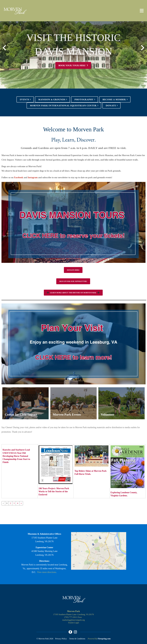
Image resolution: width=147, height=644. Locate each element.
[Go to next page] (21, 503)
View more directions (46, 572)
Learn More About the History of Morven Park (73, 293)
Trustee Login (73, 623)
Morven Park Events (68, 414)
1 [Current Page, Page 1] (7, 503)
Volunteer (108, 414)
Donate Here (73, 270)
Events (24, 99)
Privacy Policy (61, 639)
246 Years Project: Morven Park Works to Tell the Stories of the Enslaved (54, 491)
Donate (111, 105)
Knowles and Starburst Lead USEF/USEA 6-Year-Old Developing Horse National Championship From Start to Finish (16, 456)
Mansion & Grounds (52, 99)
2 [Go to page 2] (10, 503)
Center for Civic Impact (22, 414)
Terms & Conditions (77, 639)
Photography (84, 99)
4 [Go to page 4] (18, 503)
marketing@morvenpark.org (73, 620)
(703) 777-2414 (70, 617)
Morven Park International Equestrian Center (63, 105)
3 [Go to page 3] (14, 503)
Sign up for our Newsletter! (73, 281)
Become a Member (114, 99)
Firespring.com (104, 639)
